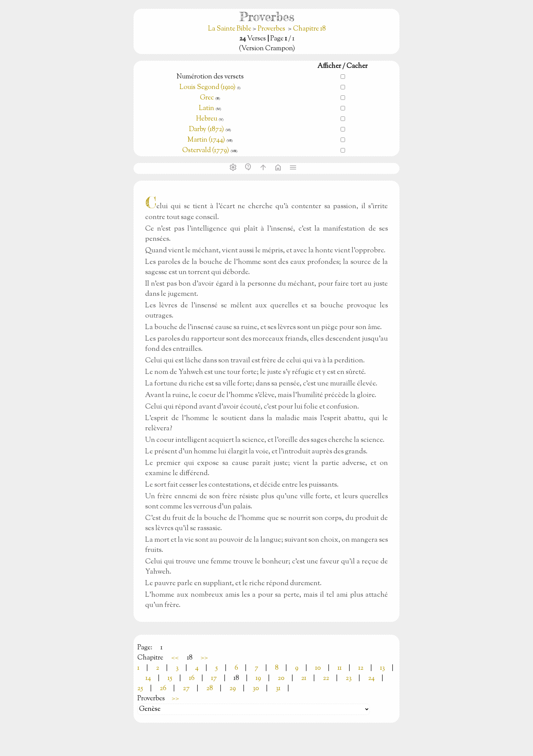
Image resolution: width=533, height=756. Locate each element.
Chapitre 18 (309, 29)
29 (233, 689)
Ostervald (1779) (206, 151)
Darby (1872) (207, 130)
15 (170, 678)
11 (340, 668)
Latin (207, 109)
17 (214, 678)
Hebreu (207, 119)
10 (318, 668)
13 (382, 668)
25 (140, 689)
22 (326, 678)
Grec (207, 98)
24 (371, 678)
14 (148, 678)
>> (204, 658)
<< (175, 658)
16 (192, 678)
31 (278, 689)
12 (361, 668)
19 (258, 678)
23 (349, 678)
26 (163, 689)
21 (304, 678)
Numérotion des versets (210, 77)
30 (256, 689)
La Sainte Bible (230, 29)
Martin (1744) (206, 140)
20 (281, 678)
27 (186, 689)
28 (210, 689)
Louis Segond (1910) (208, 87)
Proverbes (271, 29)
